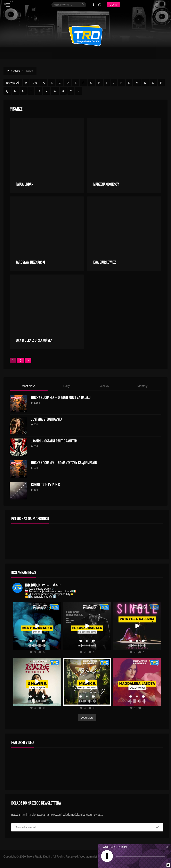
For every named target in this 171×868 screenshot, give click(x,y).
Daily (67, 386)
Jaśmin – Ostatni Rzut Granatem (54, 441)
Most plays (29, 386)
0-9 (35, 83)
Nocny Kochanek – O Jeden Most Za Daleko (61, 397)
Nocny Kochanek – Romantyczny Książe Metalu (64, 463)
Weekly (105, 386)
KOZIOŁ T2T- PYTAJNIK (46, 485)
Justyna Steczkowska (47, 419)
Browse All (13, 83)
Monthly (142, 386)
